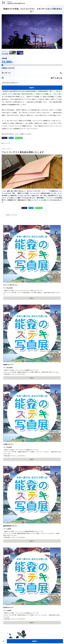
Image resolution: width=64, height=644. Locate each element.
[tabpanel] (32, 182)
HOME (4, 143)
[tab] (4, 143)
